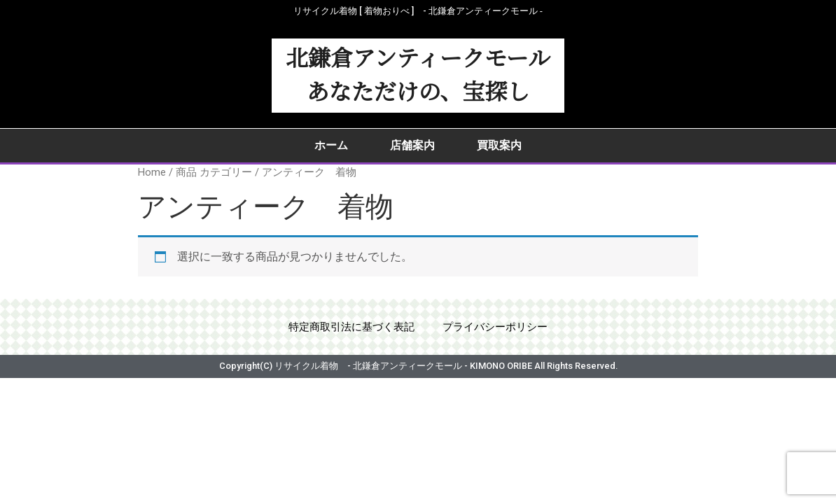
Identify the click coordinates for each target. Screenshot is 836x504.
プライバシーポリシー (499, 329)
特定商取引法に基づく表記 (348, 329)
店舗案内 (412, 145)
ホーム (331, 145)
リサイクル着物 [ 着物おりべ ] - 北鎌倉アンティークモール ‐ (418, 11)
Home (152, 172)
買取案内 (499, 145)
